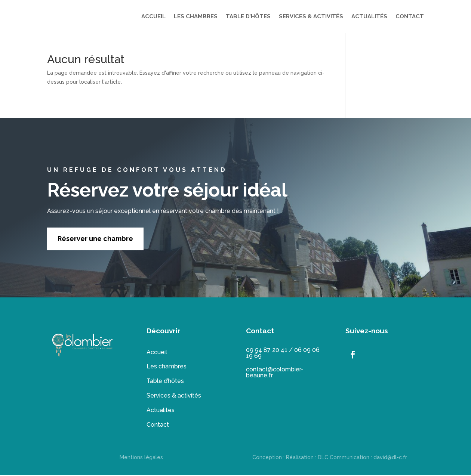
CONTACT (410, 16)
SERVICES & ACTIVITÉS (311, 16)
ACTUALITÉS (369, 16)
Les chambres (167, 367)
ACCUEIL (153, 16)
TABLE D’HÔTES (248, 16)
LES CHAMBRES (196, 16)
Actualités (161, 411)
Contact (158, 425)
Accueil (157, 353)
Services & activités (174, 396)
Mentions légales (141, 458)
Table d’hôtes (165, 382)
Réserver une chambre (95, 239)
